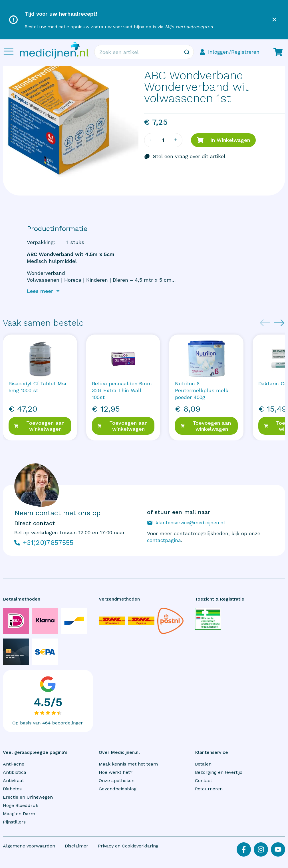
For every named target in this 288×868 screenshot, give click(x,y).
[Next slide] (279, 323)
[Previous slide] (265, 323)
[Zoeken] (187, 52)
